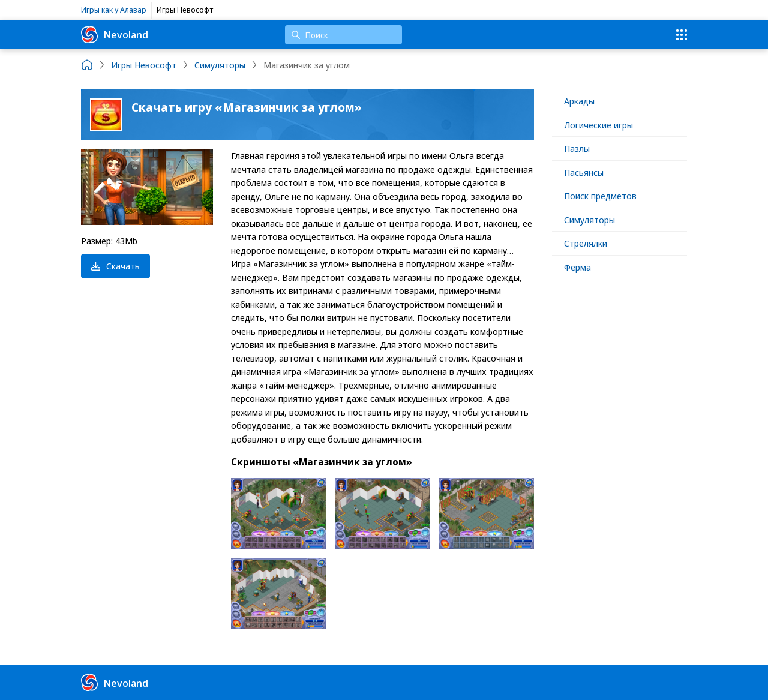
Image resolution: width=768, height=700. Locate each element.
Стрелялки (586, 243)
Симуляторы (589, 220)
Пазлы (577, 148)
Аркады (579, 101)
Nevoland (115, 35)
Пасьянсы (584, 172)
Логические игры (598, 125)
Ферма (577, 267)
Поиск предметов (600, 196)
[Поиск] (343, 35)
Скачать (115, 266)
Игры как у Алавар (114, 10)
